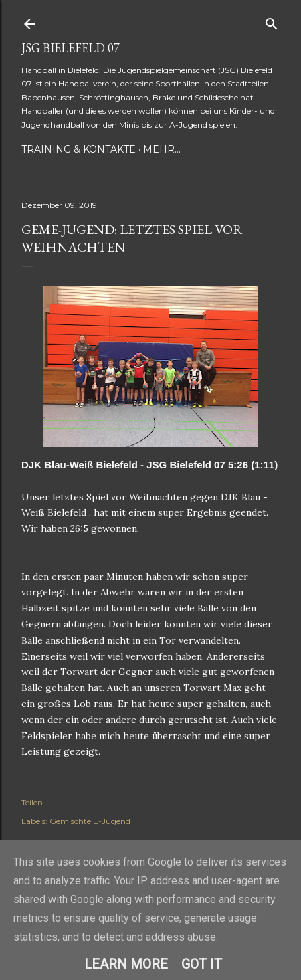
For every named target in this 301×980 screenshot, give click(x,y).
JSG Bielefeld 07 (71, 48)
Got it (202, 964)
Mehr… (162, 149)
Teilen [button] (32, 802)
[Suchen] (272, 21)
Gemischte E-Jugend (90, 821)
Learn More (126, 964)
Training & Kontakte (79, 149)
